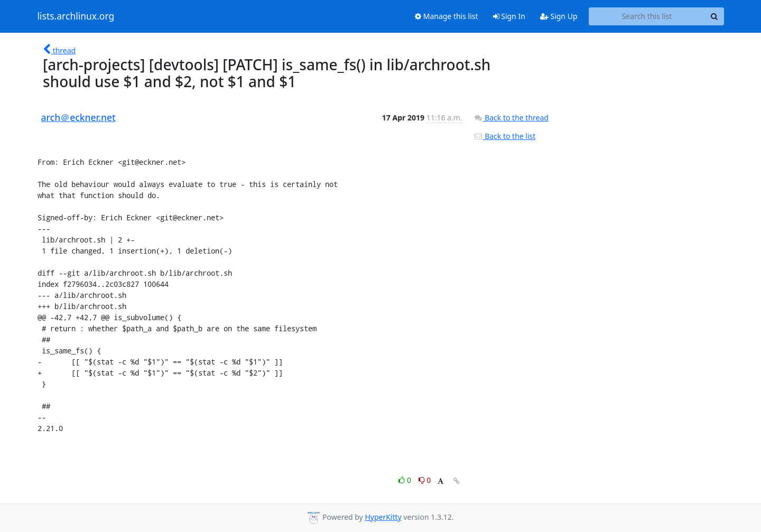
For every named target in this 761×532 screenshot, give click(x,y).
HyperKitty (383, 517)
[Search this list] (647, 16)
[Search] (714, 16)
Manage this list (447, 16)
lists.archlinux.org (76, 16)
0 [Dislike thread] (425, 480)
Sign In (509, 16)
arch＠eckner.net (78, 117)
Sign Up (559, 16)
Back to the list (505, 136)
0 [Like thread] (406, 480)
